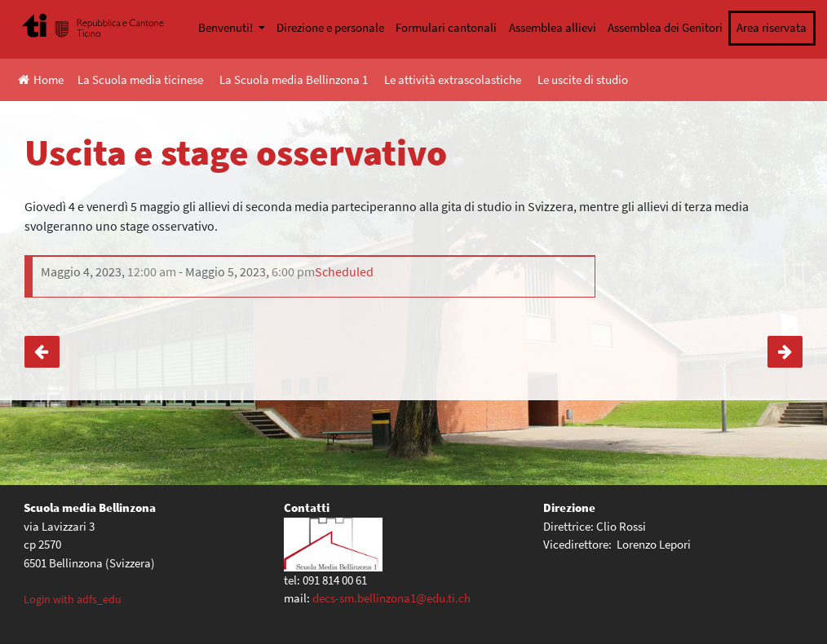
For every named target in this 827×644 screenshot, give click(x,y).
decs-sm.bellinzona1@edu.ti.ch (391, 598)
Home (41, 79)
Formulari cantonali (446, 27)
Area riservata (772, 27)
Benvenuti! (227, 27)
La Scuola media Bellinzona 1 (294, 79)
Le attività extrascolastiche (453, 79)
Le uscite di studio (583, 79)
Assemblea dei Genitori (665, 27)
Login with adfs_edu (73, 599)
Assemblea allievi (553, 27)
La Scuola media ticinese (140, 79)
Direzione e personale (330, 27)
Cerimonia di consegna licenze (785, 352)
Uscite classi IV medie (42, 352)
